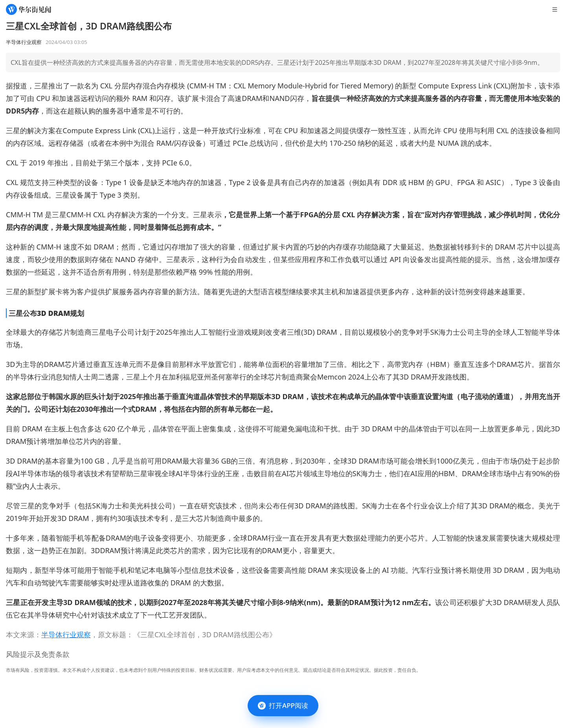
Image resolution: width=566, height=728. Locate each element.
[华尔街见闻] (28, 9)
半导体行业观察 (66, 634)
